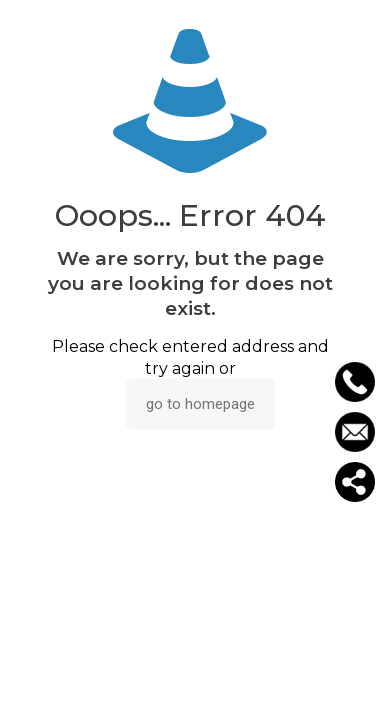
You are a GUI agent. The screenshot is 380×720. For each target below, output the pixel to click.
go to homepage (200, 404)
